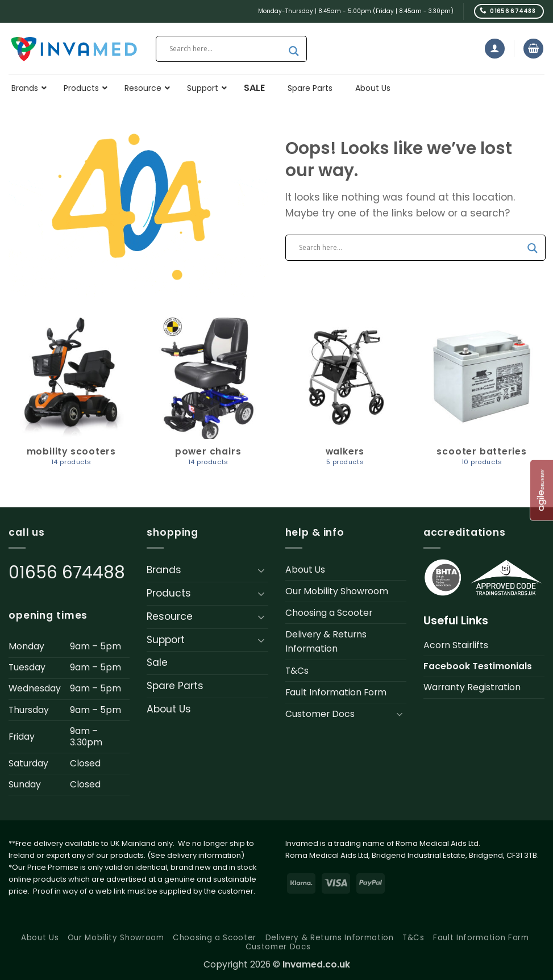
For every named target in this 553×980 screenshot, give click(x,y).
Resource (170, 616)
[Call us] (509, 11)
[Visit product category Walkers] (345, 397)
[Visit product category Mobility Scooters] (71, 397)
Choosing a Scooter (329, 613)
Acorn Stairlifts (456, 645)
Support (166, 640)
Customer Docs (320, 714)
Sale (157, 662)
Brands (164, 570)
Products (169, 593)
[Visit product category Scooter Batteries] (482, 397)
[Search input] (226, 49)
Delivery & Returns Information (326, 641)
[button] (495, 49)
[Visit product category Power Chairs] (208, 397)
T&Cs (297, 671)
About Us (169, 709)
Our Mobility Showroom (337, 591)
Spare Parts (175, 686)
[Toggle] (261, 570)
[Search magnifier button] (294, 51)
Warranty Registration (472, 687)
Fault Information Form (336, 692)
